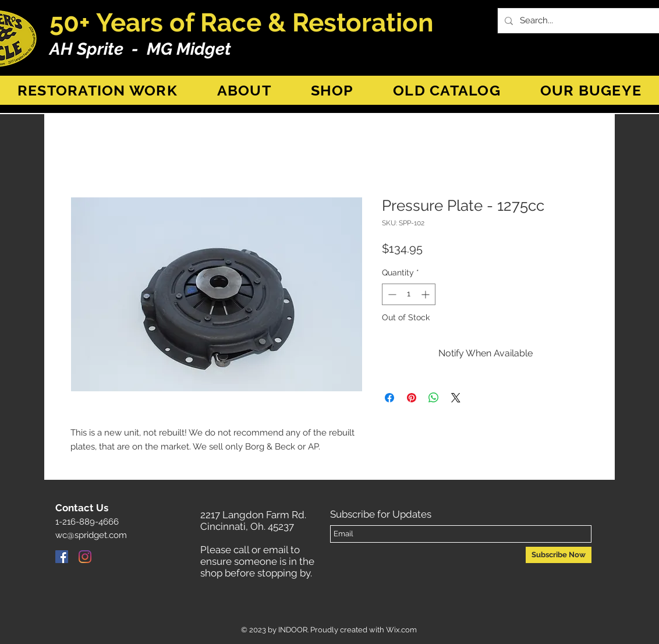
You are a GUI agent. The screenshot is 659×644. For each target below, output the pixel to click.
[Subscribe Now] (559, 555)
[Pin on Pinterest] (412, 398)
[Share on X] (456, 398)
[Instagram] (85, 557)
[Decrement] (391, 294)
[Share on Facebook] (389, 398)
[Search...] (585, 21)
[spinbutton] (409, 294)
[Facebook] (62, 557)
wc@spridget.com (91, 535)
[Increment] (426, 294)
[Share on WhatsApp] (434, 398)
